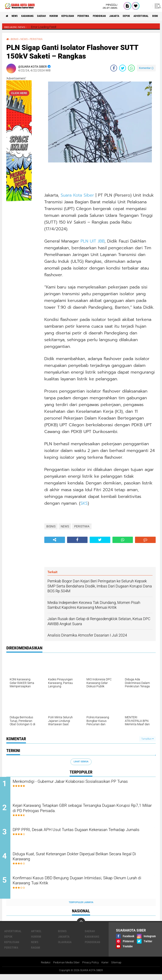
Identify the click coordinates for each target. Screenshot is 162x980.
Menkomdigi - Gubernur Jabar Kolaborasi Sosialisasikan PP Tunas (81, 785)
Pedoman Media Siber (65, 968)
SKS (84, 503)
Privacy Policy (91, 968)
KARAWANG (33, 16)
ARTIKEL (36, 936)
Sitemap (119, 968)
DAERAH (50, 16)
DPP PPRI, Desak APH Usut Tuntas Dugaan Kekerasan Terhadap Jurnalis (86, 836)
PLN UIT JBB (92, 241)
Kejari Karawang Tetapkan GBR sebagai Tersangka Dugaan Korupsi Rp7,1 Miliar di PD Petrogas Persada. (80, 810)
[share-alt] (55, 540)
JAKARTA (140, 16)
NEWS (18, 16)
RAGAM (36, 953)
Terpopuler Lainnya (81, 908)
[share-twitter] (123, 68)
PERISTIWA (102, 16)
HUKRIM (65, 16)
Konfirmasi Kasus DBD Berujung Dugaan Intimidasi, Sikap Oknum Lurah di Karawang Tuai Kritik (79, 887)
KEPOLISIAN (83, 16)
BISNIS (16, 39)
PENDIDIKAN (122, 16)
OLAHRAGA (65, 947)
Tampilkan (147, 739)
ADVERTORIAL (13, 936)
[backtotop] (81, 927)
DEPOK (155, 16)
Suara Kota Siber (78, 195)
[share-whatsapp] (131, 68)
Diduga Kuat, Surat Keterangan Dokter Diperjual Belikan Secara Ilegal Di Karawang (84, 861)
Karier (107, 968)
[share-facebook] (114, 68)
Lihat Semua (81, 761)
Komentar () (146, 68)
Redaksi (43, 968)
